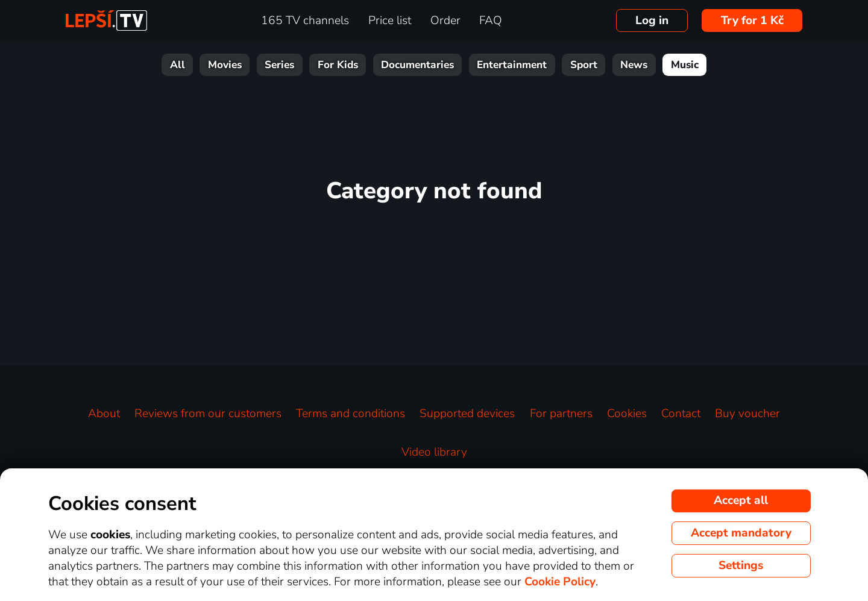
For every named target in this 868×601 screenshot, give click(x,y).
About (104, 414)
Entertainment (512, 65)
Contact (681, 414)
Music (685, 65)
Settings (741, 565)
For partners (561, 414)
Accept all (741, 500)
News (634, 65)
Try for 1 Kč (752, 20)
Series (279, 65)
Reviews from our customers (208, 414)
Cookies (627, 414)
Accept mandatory (741, 533)
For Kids (338, 65)
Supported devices (467, 414)
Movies (225, 65)
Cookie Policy (560, 582)
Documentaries (417, 65)
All (178, 65)
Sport (584, 65)
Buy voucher (747, 414)
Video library (434, 452)
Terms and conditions (351, 414)
